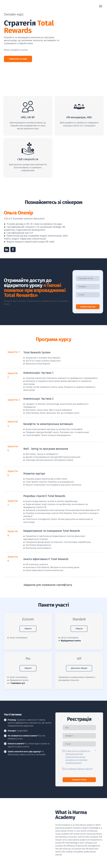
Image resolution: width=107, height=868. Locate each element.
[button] (18, 59)
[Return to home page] (17, 6)
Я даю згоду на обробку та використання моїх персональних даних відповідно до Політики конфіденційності (78, 757)
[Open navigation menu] (101, 6)
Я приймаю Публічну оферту (79, 769)
